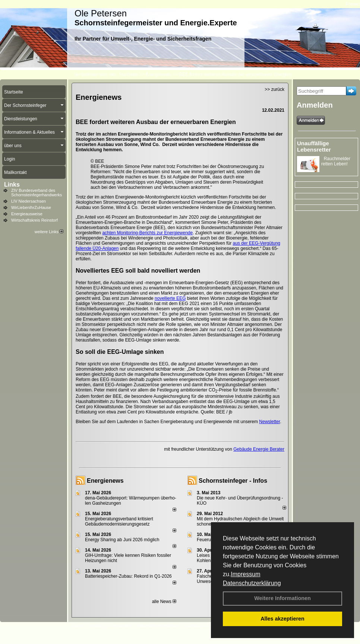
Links (12, 185)
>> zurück (274, 89)
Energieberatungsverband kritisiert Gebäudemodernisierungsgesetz (119, 521)
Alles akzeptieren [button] (282, 619)
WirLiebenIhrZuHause (31, 207)
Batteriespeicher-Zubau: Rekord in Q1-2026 (128, 576)
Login (77, 626)
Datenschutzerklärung (252, 583)
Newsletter (269, 422)
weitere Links (49, 232)
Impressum (245, 574)
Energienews (105, 481)
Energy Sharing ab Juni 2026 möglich (122, 540)
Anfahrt (193, 626)
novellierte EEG (170, 298)
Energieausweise (27, 214)
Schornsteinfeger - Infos (233, 481)
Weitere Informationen (282, 598)
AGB (210, 626)
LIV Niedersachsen (29, 201)
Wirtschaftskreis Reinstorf (34, 220)
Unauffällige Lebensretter (314, 146)
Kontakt (96, 626)
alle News (164, 602)
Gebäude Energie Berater (259, 449)
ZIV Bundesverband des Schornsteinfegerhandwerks (37, 193)
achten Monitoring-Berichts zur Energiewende (147, 233)
